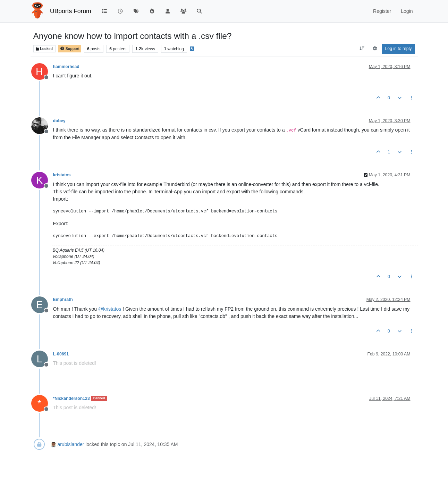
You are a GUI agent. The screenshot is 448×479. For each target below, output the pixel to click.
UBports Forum (71, 11)
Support (70, 49)
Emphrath (63, 300)
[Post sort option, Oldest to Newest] (362, 49)
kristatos (62, 175)
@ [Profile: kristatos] (110, 309)
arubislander (71, 444)
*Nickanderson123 (71, 398)
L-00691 (61, 354)
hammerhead (66, 67)
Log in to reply (399, 49)
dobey (59, 121)
